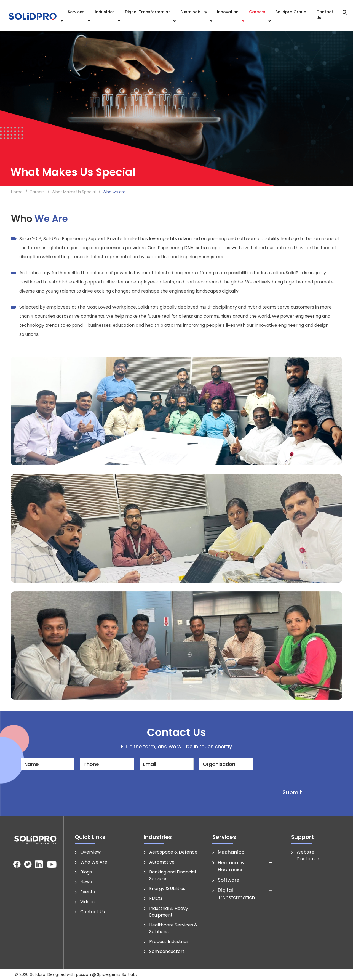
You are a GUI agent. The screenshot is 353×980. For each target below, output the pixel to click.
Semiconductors (167, 951)
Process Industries (169, 942)
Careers (257, 12)
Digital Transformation (148, 12)
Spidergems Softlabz (117, 974)
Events (88, 892)
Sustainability (194, 12)
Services (76, 12)
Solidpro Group (291, 12)
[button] (345, 12)
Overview (90, 852)
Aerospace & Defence (173, 852)
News (86, 882)
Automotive (162, 862)
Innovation (228, 12)
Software (229, 880)
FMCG (156, 898)
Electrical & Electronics (231, 866)
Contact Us (325, 15)
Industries (105, 12)
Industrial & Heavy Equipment (169, 912)
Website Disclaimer (308, 855)
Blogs (86, 872)
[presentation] (302, 769)
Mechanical (232, 852)
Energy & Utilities (167, 889)
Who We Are (94, 862)
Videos (87, 902)
